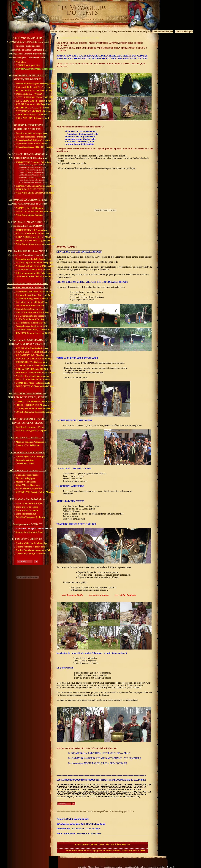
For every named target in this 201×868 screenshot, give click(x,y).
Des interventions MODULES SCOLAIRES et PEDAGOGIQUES (97, 763)
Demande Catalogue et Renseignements (33, 529)
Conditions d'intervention (135, 867)
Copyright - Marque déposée (90, 867)
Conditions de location (113, 867)
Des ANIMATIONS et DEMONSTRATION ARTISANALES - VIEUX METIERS (104, 758)
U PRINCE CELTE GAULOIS (81, 524)
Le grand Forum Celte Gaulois (79, 144)
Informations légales (156, 867)
